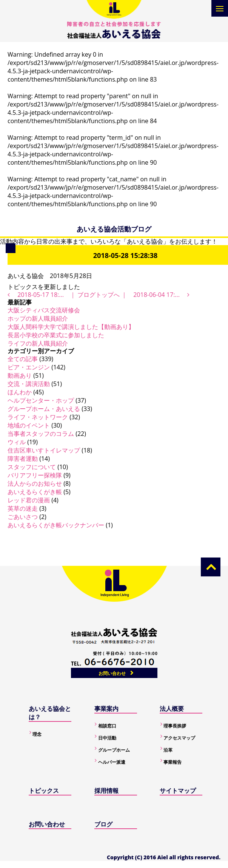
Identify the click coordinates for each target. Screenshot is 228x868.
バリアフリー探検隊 (35, 475)
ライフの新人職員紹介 (38, 343)
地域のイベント (29, 425)
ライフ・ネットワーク (38, 417)
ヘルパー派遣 (112, 762)
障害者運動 (23, 459)
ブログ (103, 824)
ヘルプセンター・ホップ (41, 400)
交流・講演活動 (29, 384)
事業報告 (173, 762)
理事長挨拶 (175, 726)
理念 (37, 734)
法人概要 (172, 709)
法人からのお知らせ (35, 483)
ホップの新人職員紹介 (38, 318)
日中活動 (107, 738)
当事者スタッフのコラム (41, 434)
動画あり (20, 375)
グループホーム (114, 750)
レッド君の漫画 (29, 500)
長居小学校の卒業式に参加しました (56, 335)
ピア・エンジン (29, 367)
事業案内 (106, 709)
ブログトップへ (99, 295)
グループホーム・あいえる (44, 409)
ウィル (17, 442)
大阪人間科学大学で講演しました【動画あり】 (71, 327)
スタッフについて (32, 467)
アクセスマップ (179, 738)
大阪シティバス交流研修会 (44, 310)
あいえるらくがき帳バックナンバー (56, 525)
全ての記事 (23, 359)
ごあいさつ (23, 517)
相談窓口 (107, 726)
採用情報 (106, 791)
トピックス (44, 791)
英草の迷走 (23, 508)
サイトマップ (178, 791)
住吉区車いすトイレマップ (44, 450)
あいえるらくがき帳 (35, 492)
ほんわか (20, 392)
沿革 (168, 750)
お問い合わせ (112, 673)
